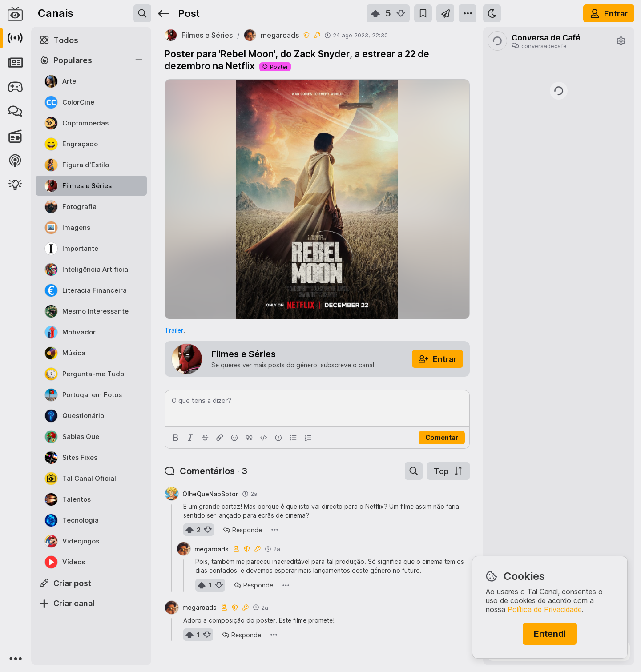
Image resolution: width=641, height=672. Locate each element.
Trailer (174, 330)
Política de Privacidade (545, 609)
